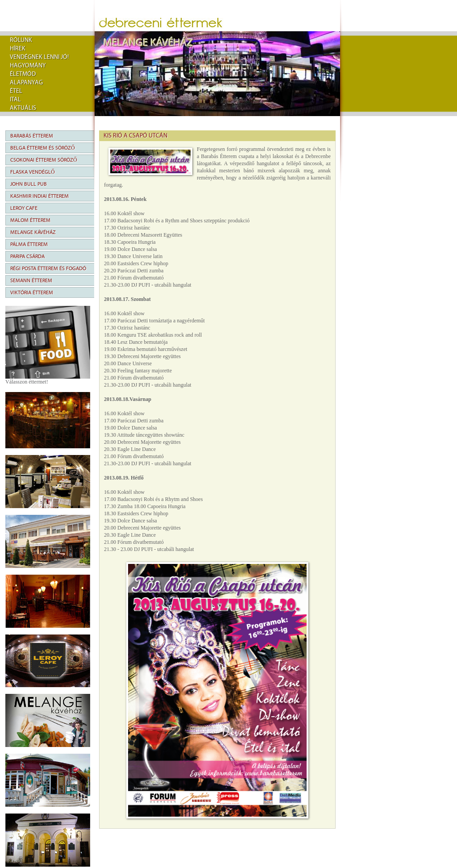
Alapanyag (26, 83)
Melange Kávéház (33, 232)
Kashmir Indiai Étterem (39, 196)
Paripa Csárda (27, 256)
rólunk (21, 40)
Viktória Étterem (32, 292)
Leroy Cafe (24, 208)
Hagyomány (28, 66)
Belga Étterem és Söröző (43, 148)
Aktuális (23, 108)
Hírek (18, 49)
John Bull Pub (29, 184)
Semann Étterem (31, 280)
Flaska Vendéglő (33, 172)
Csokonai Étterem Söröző (44, 160)
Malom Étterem (30, 220)
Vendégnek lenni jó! (39, 57)
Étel (16, 91)
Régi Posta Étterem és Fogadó (48, 268)
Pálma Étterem (29, 244)
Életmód (23, 74)
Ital (15, 100)
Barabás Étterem (32, 136)
